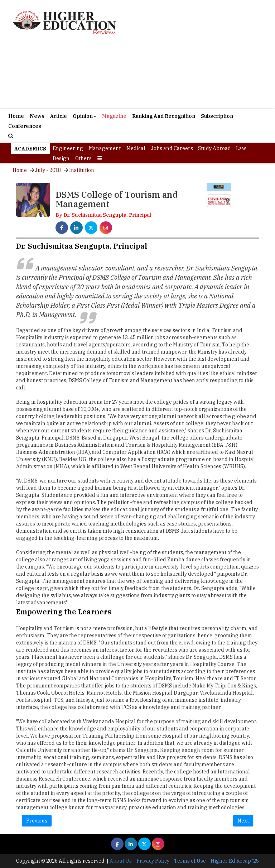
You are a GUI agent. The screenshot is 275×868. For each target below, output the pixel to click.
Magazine (114, 116)
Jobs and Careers (172, 148)
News (37, 116)
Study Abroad (214, 148)
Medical (136, 148)
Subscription (217, 116)
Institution (82, 170)
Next (243, 821)
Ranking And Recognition (164, 116)
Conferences (25, 126)
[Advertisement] (137, 73)
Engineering (68, 148)
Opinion (85, 116)
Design (61, 158)
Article (59, 116)
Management (105, 148)
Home (16, 116)
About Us (121, 861)
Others (83, 158)
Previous (37, 821)
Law (241, 148)
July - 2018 (48, 170)
